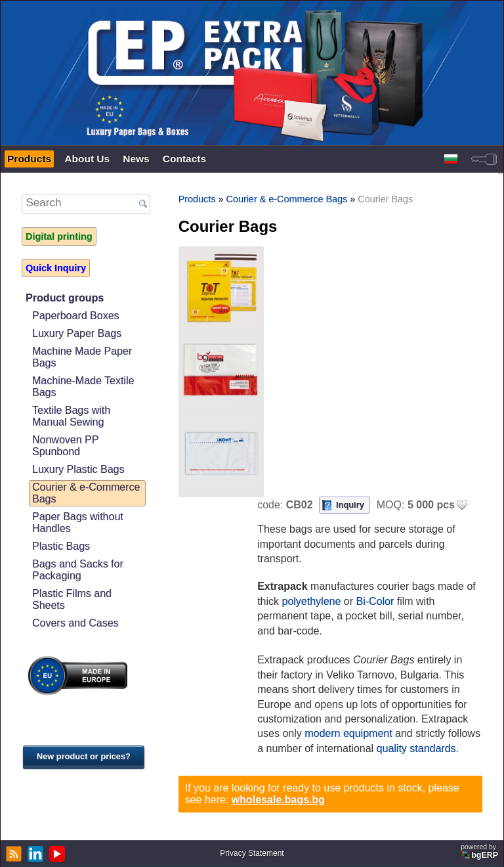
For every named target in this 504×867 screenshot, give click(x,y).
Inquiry (350, 505)
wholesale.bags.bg (278, 800)
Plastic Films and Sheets (72, 599)
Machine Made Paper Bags (82, 357)
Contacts (184, 159)
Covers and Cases (75, 623)
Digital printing (59, 236)
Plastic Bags (61, 546)
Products (29, 159)
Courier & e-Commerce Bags (86, 493)
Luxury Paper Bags (77, 333)
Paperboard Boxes (76, 316)
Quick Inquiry (56, 268)
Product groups (65, 298)
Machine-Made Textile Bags (83, 387)
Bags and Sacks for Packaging (78, 570)
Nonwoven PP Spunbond (65, 446)
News (136, 159)
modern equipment (348, 733)
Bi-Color (375, 601)
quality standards (416, 748)
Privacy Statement (252, 853)
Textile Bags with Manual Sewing (71, 416)
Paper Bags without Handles (78, 522)
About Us (87, 159)
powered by (480, 852)
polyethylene (312, 601)
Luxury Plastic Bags (78, 469)
